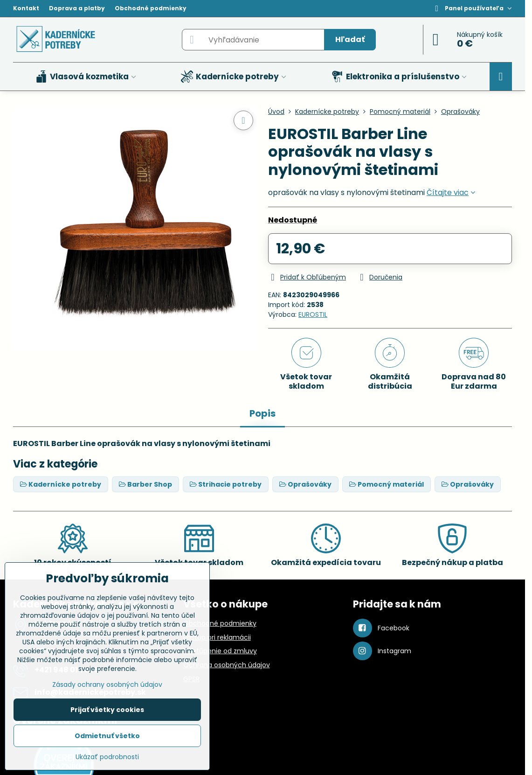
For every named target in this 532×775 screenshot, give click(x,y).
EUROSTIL (313, 314)
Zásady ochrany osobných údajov (107, 684)
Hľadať (350, 39)
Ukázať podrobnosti (107, 757)
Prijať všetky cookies (107, 710)
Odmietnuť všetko (107, 736)
